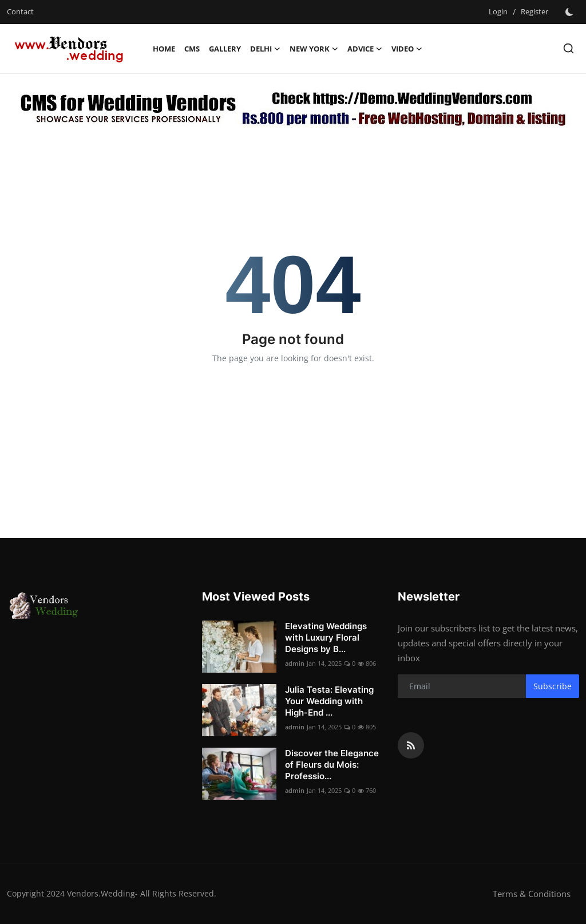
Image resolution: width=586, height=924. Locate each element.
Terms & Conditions (532, 894)
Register (534, 11)
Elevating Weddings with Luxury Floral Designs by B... (326, 637)
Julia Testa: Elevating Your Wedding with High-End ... (329, 701)
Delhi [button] (265, 49)
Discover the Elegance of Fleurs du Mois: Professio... (332, 765)
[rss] (411, 745)
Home (164, 49)
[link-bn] (293, 107)
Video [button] (407, 49)
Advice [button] (365, 49)
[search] (569, 48)
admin (295, 663)
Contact (20, 11)
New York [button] (314, 49)
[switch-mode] (569, 12)
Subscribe (553, 686)
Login (498, 11)
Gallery (225, 49)
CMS (192, 49)
